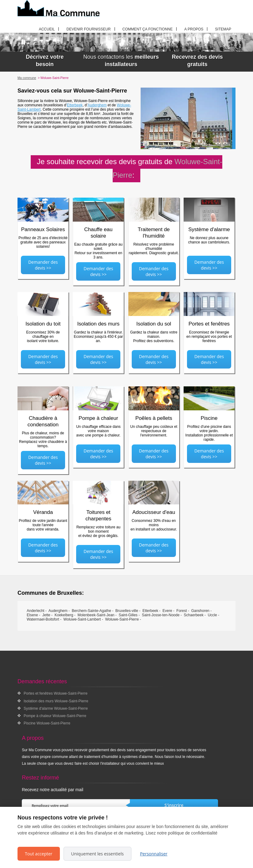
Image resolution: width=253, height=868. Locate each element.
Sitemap (223, 29)
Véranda (43, 512)
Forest (182, 611)
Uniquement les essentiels (97, 854)
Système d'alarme (209, 229)
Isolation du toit (43, 324)
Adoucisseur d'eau (154, 512)
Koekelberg (64, 615)
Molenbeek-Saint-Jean (96, 615)
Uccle (212, 615)
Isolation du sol (154, 324)
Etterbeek (75, 105)
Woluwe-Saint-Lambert (82, 619)
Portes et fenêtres (209, 324)
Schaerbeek (194, 615)
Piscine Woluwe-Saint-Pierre (47, 723)
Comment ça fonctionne (148, 29)
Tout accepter (39, 854)
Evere (167, 611)
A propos (194, 29)
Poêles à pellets (154, 418)
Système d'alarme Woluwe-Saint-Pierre (56, 708)
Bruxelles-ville (127, 611)
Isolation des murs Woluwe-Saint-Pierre (56, 701)
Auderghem (97, 105)
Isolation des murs (98, 324)
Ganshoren (200, 611)
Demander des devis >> (43, 265)
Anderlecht (35, 611)
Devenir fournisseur (88, 29)
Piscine (209, 418)
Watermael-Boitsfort (43, 619)
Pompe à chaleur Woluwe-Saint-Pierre (55, 716)
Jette (46, 615)
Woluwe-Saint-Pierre (122, 619)
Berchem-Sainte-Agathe (91, 611)
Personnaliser (154, 854)
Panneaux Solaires (43, 229)
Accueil (47, 29)
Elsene (32, 615)
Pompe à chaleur (98, 418)
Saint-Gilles (128, 615)
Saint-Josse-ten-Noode (161, 615)
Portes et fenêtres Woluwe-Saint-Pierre (56, 693)
